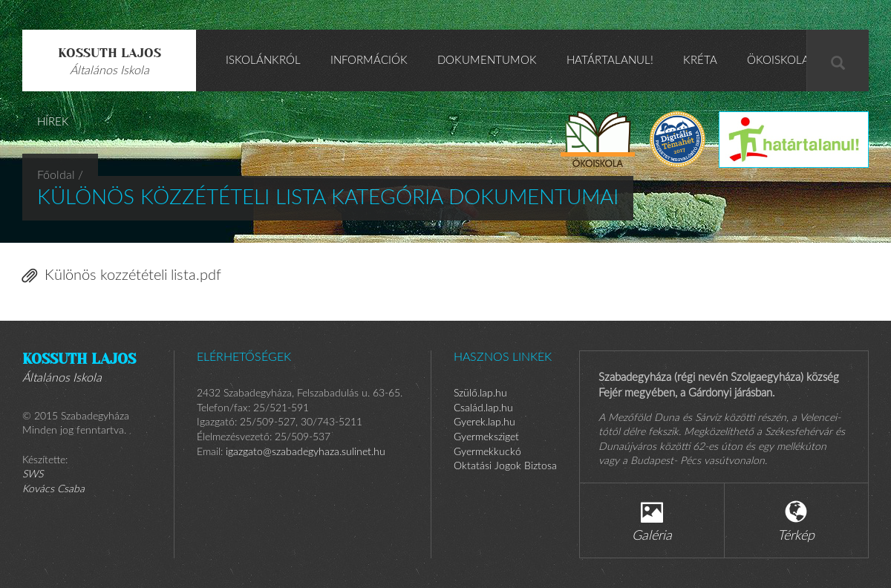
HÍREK (53, 122)
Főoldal (56, 175)
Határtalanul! (610, 61)
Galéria (652, 522)
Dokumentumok (487, 61)
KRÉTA (700, 61)
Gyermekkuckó (487, 452)
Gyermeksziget (486, 437)
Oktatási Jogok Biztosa (505, 466)
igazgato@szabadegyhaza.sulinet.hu (306, 452)
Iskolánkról (263, 61)
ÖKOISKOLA (778, 61)
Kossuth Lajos (110, 61)
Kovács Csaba (53, 489)
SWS (33, 474)
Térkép (796, 522)
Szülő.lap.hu (480, 393)
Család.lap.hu (483, 408)
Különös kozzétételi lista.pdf (122, 276)
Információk (369, 61)
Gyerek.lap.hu (484, 422)
